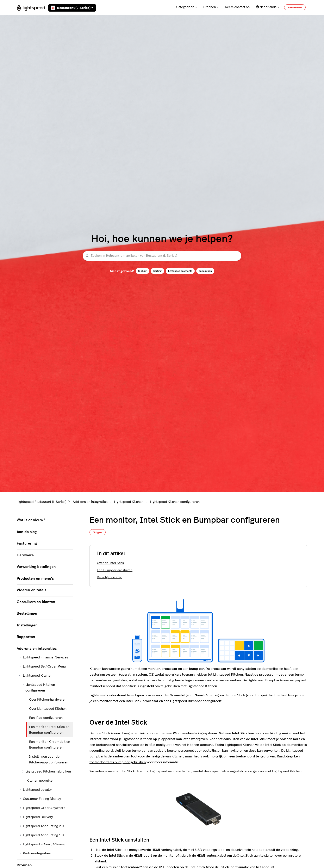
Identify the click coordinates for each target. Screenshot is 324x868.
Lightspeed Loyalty (35, 790)
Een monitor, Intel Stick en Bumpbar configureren (49, 730)
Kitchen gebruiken (40, 781)
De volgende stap (110, 577)
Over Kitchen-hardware (47, 700)
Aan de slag (27, 532)
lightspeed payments (180, 271)
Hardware (25, 555)
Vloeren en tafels (32, 590)
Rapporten (26, 637)
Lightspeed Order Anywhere (42, 808)
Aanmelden (295, 7)
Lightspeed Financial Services (44, 657)
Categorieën (187, 7)
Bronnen (211, 7)
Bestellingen (28, 614)
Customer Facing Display (40, 799)
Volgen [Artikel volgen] (98, 532)
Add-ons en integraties (90, 502)
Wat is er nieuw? (31, 520)
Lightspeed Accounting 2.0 (42, 826)
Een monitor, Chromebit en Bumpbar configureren (50, 745)
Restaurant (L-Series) (72, 8)
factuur (142, 271)
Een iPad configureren (46, 718)
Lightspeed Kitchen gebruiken (46, 771)
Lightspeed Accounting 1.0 (42, 835)
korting (157, 271)
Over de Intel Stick (110, 563)
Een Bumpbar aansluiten (115, 570)
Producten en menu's (35, 579)
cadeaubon (205, 271)
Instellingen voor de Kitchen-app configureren (49, 759)
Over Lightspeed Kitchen (48, 709)
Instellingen (27, 625)
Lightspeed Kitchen (129, 502)
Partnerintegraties (35, 853)
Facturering (27, 544)
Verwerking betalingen (36, 567)
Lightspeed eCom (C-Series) (42, 844)
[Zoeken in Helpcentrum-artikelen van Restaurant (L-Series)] (162, 256)
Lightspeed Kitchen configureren (175, 502)
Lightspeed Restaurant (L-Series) (41, 502)
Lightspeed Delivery (36, 817)
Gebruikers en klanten (36, 602)
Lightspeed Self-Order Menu (42, 666)
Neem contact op (237, 7)
